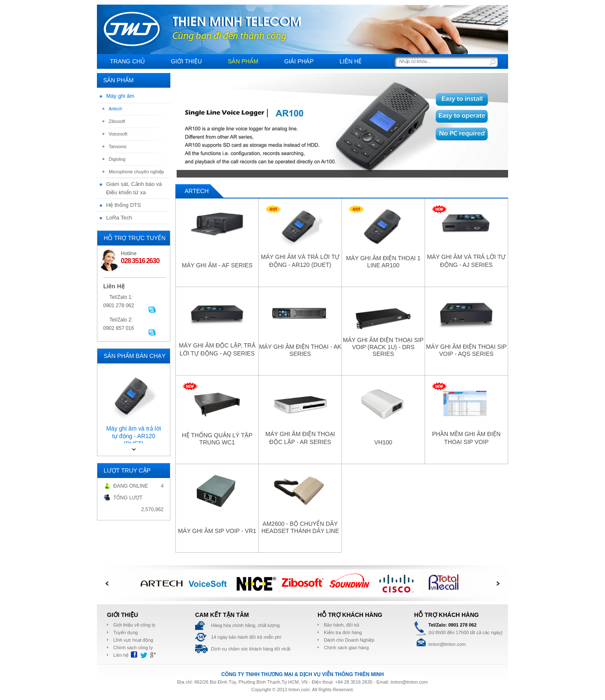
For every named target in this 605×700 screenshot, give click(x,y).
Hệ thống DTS (124, 205)
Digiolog (117, 159)
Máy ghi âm (120, 96)
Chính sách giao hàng (346, 648)
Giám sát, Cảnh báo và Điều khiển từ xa (134, 188)
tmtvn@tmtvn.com (409, 682)
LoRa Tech (119, 218)
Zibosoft (117, 121)
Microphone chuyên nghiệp (136, 172)
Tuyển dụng (125, 632)
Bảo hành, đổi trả (342, 625)
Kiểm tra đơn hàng (343, 632)
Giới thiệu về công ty (134, 625)
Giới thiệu (186, 61)
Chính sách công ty (133, 648)
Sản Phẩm (243, 61)
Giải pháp (299, 61)
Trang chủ (127, 61)
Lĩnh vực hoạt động (133, 640)
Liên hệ (351, 61)
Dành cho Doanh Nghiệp (349, 640)
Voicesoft (118, 134)
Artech (115, 109)
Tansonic (118, 146)
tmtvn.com (299, 690)
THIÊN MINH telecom (132, 29)
